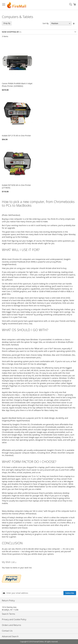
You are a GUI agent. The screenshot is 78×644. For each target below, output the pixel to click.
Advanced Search (10, 636)
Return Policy (8, 601)
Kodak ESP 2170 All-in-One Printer (16, 136)
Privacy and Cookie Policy (14, 619)
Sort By (46, 23)
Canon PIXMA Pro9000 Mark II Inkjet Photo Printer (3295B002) (17, 85)
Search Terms (9, 614)
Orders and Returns (12, 625)
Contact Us (7, 631)
